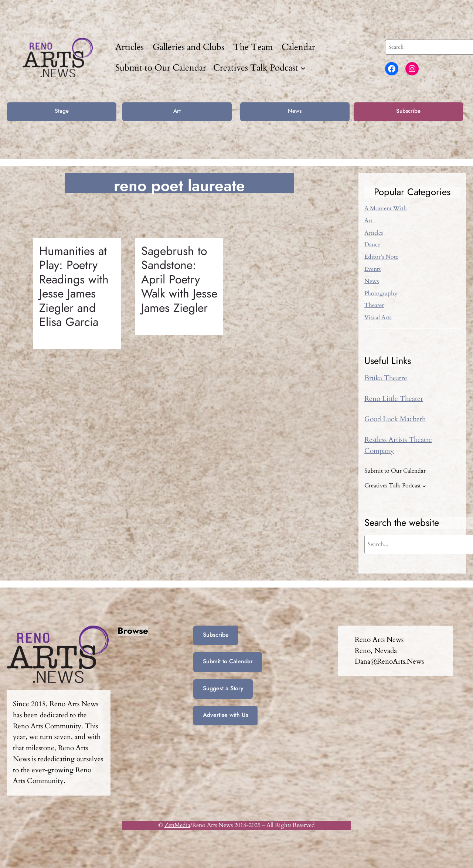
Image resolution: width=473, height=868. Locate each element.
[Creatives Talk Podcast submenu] (303, 68)
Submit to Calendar (228, 661)
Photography (381, 293)
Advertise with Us (226, 715)
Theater (374, 305)
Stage (62, 111)
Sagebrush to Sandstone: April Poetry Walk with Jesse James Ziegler (179, 279)
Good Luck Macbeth (395, 419)
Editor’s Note (381, 257)
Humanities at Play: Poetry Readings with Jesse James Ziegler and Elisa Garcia (74, 286)
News (295, 111)
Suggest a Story (223, 688)
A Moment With (386, 208)
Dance (372, 245)
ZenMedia (177, 825)
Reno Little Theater (394, 399)
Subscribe (408, 111)
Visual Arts (378, 317)
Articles (374, 233)
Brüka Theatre (386, 378)
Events (372, 269)
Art (177, 111)
